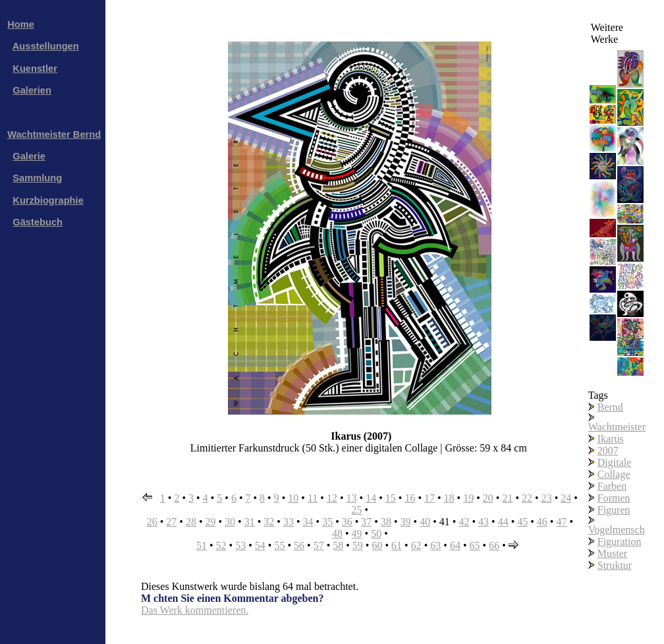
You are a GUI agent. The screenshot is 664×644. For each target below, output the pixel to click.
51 (202, 545)
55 (279, 545)
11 (313, 498)
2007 (608, 451)
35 (327, 522)
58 (338, 545)
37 (366, 522)
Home (21, 24)
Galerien (32, 90)
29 (210, 522)
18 (449, 498)
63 (435, 545)
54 (260, 545)
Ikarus (611, 439)
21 (507, 498)
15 (391, 498)
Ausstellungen (46, 46)
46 (542, 522)
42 (464, 522)
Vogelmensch (617, 530)
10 (293, 498)
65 (475, 545)
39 (406, 522)
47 (561, 522)
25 (357, 510)
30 (230, 522)
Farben (612, 486)
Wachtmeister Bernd (54, 134)
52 (221, 545)
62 (416, 545)
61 (397, 545)
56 (299, 545)
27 (171, 522)
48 (337, 534)
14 (371, 498)
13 (352, 498)
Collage (614, 474)
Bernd (610, 407)
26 (152, 522)
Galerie (29, 156)
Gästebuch (38, 222)
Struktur (615, 565)
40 (425, 522)
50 (376, 534)
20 (488, 498)
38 (386, 522)
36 (347, 522)
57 (319, 545)
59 (358, 545)
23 (547, 498)
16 (410, 498)
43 (484, 522)
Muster (612, 553)
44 (503, 522)
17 (429, 498)
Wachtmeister (617, 427)
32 (269, 522)
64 (455, 545)
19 (468, 498)
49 (357, 534)
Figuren (614, 510)
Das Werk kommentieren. (195, 610)
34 (308, 522)
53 (240, 545)
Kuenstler (35, 69)
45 (522, 522)
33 (289, 522)
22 (527, 498)
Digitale (615, 462)
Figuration (620, 542)
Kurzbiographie (48, 200)
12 (332, 498)
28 (191, 522)
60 (377, 545)
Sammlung (37, 178)
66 (494, 545)
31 (250, 522)
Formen (614, 498)
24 (566, 498)
